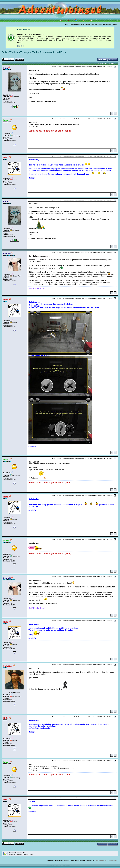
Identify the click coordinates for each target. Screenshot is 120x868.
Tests (70, 20)
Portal (85, 20)
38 (115, 495)
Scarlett (7, 254)
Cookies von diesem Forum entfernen (58, 860)
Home (67, 25)
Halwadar (8, 666)
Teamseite (82, 860)
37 (115, 458)
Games (78, 20)
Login (117, 20)
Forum (63, 20)
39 (115, 539)
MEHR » (4, 20)
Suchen (103, 20)
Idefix (6, 157)
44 (115, 761)
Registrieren (111, 20)
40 (115, 577)
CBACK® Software (71, 865)
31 (115, 67)
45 (115, 798)
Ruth (5, 68)
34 (115, 200)
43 (115, 717)
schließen (21, 46)
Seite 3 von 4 (19, 59)
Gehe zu (114, 63)
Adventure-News (75, 25)
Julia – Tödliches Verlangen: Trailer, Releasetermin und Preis (99, 25)
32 (115, 119)
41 (115, 621)
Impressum (91, 860)
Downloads (94, 20)
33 (115, 156)
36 (115, 298)
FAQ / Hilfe (74, 860)
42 (115, 665)
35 (115, 252)
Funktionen (104, 63)
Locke (6, 120)
